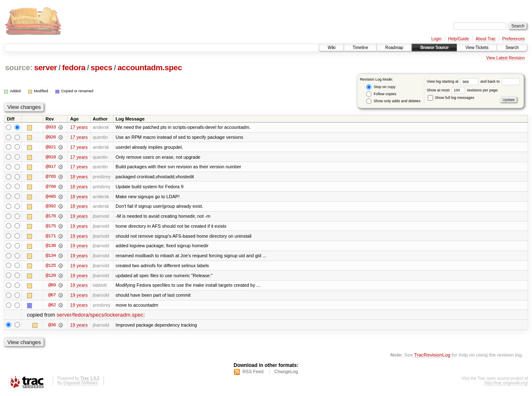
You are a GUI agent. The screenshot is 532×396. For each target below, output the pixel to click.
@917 (51, 167)
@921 (51, 147)
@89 (52, 287)
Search (512, 48)
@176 (51, 217)
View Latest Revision (506, 58)
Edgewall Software (80, 385)
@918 (51, 157)
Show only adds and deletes (393, 101)
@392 (51, 207)
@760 (51, 187)
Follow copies (381, 94)
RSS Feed (253, 374)
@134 (51, 257)
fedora (74, 68)
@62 (52, 307)
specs (101, 68)
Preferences (514, 39)
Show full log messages (451, 98)
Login (436, 39)
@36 (52, 327)
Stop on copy (381, 87)
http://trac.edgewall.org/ (506, 385)
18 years (79, 177)
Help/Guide (458, 39)
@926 (51, 137)
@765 (51, 177)
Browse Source (434, 48)
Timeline (360, 48)
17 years (79, 127)
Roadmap (394, 48)
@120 (51, 277)
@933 (51, 127)
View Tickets (477, 48)
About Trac (485, 39)
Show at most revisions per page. (463, 90)
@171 (51, 237)
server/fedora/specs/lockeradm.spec (100, 317)
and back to (500, 81)
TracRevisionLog (432, 357)
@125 (51, 267)
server (46, 68)
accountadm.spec (150, 68)
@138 (51, 247)
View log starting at (454, 81)
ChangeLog (286, 374)
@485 (51, 197)
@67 (52, 297)
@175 (51, 227)
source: (19, 68)
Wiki (331, 48)
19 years (79, 217)
